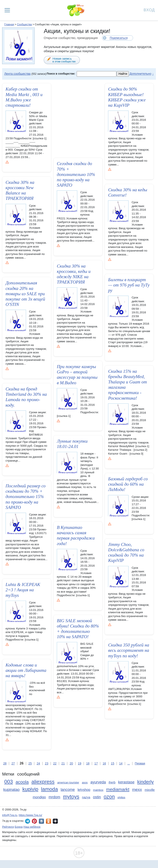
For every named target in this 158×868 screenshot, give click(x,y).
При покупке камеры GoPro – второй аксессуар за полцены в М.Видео (77, 375)
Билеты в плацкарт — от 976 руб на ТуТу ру (129, 285)
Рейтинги (8, 827)
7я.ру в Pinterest (34, 821)
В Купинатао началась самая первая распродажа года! (76, 535)
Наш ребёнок (32, 827)
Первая (140, 763)
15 (113, 763)
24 (38, 763)
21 (63, 763)
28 (5, 763)
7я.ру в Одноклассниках (48, 821)
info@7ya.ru (10, 815)
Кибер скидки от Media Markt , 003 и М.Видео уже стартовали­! (24, 97)
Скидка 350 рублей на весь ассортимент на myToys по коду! (129, 650)
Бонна (19, 827)
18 (88, 763)
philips (121, 797)
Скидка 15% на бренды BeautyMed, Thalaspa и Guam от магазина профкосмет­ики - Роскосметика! (127, 385)
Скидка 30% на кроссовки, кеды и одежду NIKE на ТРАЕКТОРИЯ (74, 274)
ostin (97, 797)
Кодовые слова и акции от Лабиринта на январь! (26, 671)
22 (55, 763)
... (129, 763)
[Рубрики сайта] (7, 10)
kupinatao (11, 790)
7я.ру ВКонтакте (41, 821)
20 (71, 763)
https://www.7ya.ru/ (31, 815)
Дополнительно (140, 74)
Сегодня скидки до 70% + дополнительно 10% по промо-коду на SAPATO (76, 174)
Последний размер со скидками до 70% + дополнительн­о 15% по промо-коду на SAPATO (26, 497)
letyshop (84, 790)
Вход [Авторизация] (149, 10)
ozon (109, 797)
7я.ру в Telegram (28, 821)
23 (47, 763)
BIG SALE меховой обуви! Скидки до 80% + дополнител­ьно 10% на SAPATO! (78, 629)
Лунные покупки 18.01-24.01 (72, 443)
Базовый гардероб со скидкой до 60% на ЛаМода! (128, 484)
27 (13, 763)
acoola (22, 782)
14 (121, 763)
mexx (137, 790)
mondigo (39, 797)
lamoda (49, 789)
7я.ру (55, 821)
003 (9, 782)
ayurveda (98, 782)
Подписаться (119, 38)
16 (104, 763)
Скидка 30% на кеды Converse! (128, 192)
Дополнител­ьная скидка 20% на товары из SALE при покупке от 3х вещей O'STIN (25, 294)
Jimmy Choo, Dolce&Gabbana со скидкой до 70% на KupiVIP (126, 553)
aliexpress (43, 782)
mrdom (55, 797)
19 (80, 763)
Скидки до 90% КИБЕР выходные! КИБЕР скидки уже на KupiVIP (127, 97)
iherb (112, 782)
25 (30, 763)
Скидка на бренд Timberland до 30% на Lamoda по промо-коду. (26, 397)
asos (85, 782)
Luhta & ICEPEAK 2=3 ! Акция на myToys (23, 591)
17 (96, 763)
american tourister (68, 782)
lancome (68, 790)
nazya (86, 797)
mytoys (71, 797)
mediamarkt (118, 789)
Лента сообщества (17, 74)
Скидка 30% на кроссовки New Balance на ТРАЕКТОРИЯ (20, 190)
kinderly (146, 782)
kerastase (126, 782)
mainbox (98, 790)
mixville (150, 790)
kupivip (30, 789)
